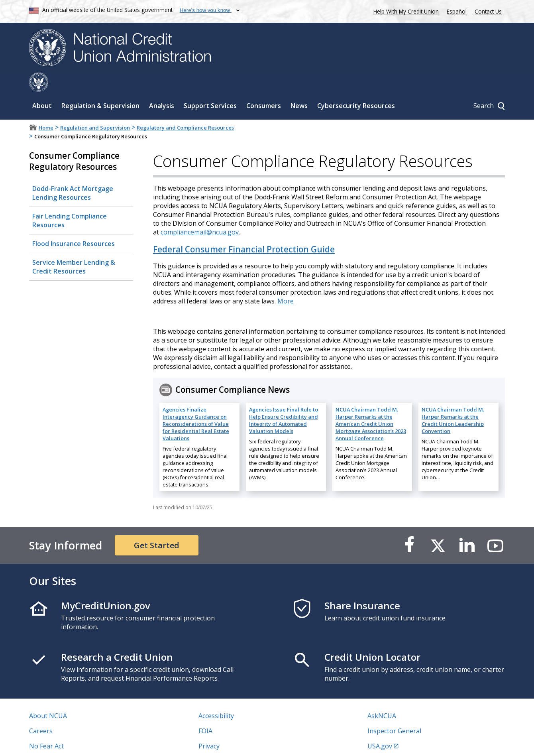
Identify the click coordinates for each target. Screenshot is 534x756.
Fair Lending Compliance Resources (70, 201)
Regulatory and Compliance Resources (185, 108)
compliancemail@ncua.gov (200, 213)
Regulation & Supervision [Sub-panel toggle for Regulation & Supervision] (100, 87)
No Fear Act (46, 727)
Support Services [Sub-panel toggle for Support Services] (210, 87)
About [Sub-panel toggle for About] (42, 87)
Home (46, 108)
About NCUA (48, 697)
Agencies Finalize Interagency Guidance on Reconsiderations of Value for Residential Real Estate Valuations (196, 405)
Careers (41, 712)
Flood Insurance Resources (74, 224)
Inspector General (394, 712)
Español (457, 11)
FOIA (205, 712)
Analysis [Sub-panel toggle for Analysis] (162, 87)
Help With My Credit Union (404, 11)
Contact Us (488, 11)
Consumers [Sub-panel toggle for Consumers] (264, 87)
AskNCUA (382, 697)
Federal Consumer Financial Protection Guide (244, 230)
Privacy (209, 727)
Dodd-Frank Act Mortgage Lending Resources (73, 174)
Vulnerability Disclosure (65, 742)
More (286, 282)
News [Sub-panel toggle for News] (299, 87)
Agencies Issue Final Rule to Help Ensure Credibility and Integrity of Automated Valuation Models (284, 401)
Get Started (157, 526)
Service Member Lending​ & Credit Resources (74, 248)
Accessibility (216, 697)
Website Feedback (225, 742)
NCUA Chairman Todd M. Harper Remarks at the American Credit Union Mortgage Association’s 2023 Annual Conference (371, 405)
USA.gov (380, 727)
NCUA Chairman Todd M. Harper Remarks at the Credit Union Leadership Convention (453, 401)
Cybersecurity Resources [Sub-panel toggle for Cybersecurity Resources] (356, 87)
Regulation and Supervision (95, 108)
